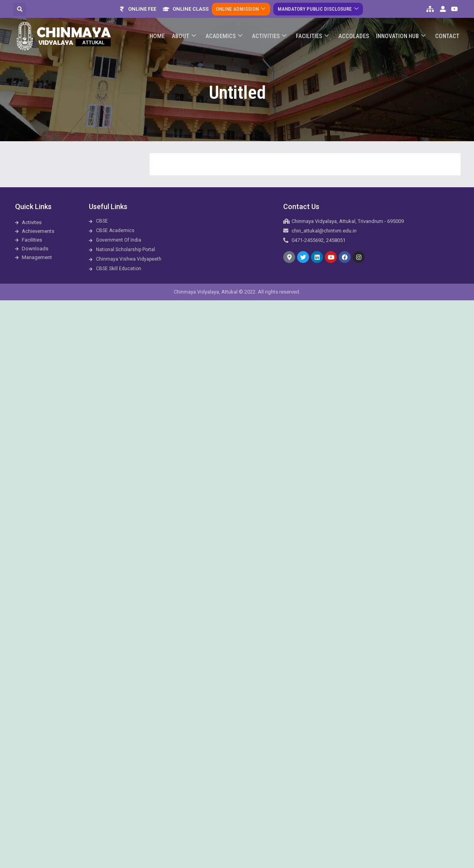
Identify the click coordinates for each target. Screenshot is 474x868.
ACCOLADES (356, 31)
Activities (273, 31)
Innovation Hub (402, 31)
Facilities (315, 31)
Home (163, 31)
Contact (448, 31)
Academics (228, 31)
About (189, 31)
